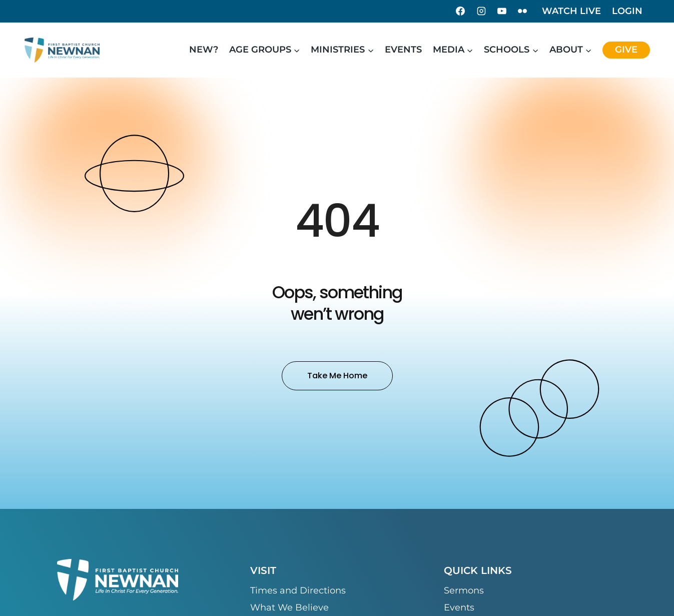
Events (403, 50)
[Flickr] (522, 11)
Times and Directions (298, 590)
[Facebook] (460, 11)
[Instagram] (481, 11)
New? (204, 50)
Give (626, 50)
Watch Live (571, 11)
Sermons (464, 590)
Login (627, 11)
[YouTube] (502, 11)
